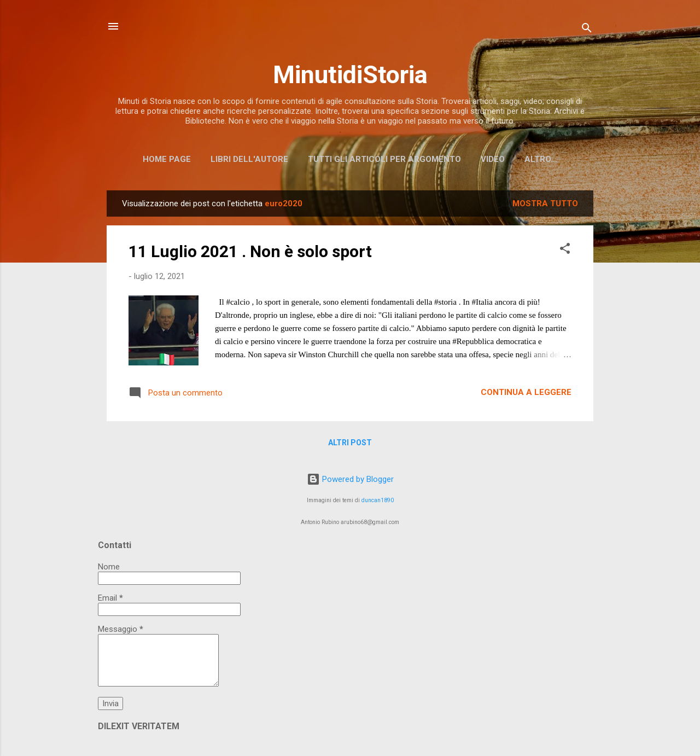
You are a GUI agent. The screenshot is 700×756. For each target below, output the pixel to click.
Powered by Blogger (350, 479)
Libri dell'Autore (249, 159)
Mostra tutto (545, 203)
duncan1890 (378, 500)
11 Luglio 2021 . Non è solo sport (250, 251)
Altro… (541, 159)
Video (493, 159)
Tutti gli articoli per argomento (384, 159)
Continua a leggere (526, 392)
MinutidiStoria (350, 75)
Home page (167, 159)
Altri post (350, 443)
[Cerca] (587, 30)
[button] (565, 250)
